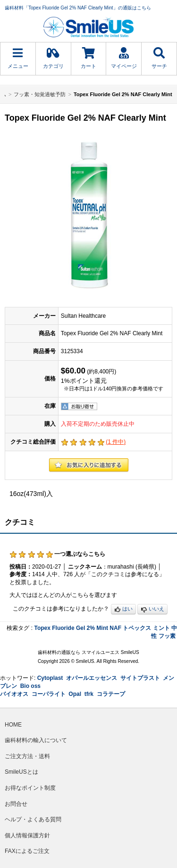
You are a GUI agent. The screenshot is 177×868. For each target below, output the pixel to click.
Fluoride (63, 628)
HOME (13, 725)
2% (91, 628)
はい (123, 609)
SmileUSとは (21, 772)
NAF (115, 628)
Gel (80, 628)
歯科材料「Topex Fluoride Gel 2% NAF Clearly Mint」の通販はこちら (78, 8)
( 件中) (116, 442)
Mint (102, 628)
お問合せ (16, 804)
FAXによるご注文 (27, 851)
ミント (161, 628)
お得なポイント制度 (30, 788)
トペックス (137, 628)
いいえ (152, 609)
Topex (42, 628)
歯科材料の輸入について (36, 740)
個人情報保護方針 (27, 835)
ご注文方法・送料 (27, 756)
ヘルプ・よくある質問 (33, 819)
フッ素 (167, 636)
